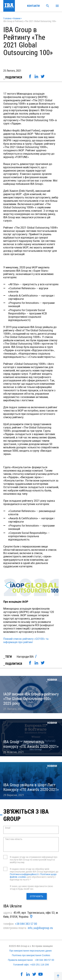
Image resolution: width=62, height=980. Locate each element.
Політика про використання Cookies (31, 955)
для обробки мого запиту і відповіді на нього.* (33, 878)
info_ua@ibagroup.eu (40, 928)
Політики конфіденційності (24, 874)
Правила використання (20, 960)
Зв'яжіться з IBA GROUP (26, 815)
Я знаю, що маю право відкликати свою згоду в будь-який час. (31, 887)
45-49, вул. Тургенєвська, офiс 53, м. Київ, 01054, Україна (31, 915)
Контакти (33, 6)
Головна (7, 18)
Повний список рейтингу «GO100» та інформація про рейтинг (26, 640)
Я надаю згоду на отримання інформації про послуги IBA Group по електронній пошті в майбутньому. (34, 860)
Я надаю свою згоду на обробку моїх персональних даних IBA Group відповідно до (34, 870)
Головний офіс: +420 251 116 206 (31, 965)
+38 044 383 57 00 (26, 924)
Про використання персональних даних (30, 951)
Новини (17, 18)
